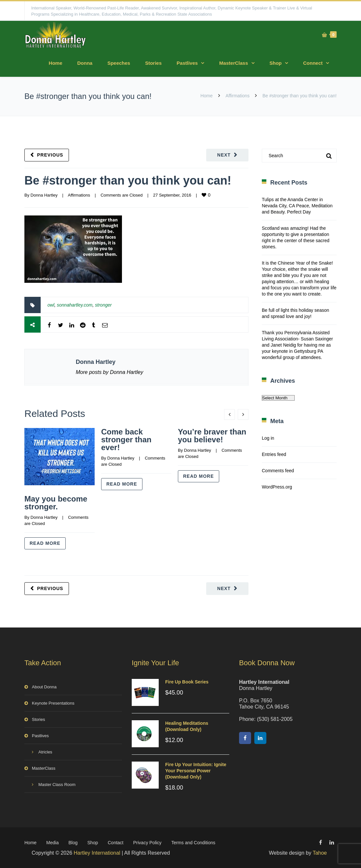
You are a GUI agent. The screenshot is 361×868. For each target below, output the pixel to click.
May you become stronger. (56, 503)
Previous (50, 155)
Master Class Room (57, 785)
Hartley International (97, 853)
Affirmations (238, 96)
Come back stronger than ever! (126, 440)
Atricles (45, 752)
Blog (73, 843)
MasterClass (234, 63)
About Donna (44, 687)
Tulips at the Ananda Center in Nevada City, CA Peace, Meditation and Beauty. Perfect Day (297, 206)
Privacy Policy (147, 843)
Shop (276, 63)
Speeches (119, 63)
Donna (85, 63)
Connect (313, 63)
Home (56, 63)
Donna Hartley (44, 195)
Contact (115, 843)
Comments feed (278, 471)
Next (224, 155)
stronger (103, 305)
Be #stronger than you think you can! (128, 180)
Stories (153, 63)
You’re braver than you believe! (212, 436)
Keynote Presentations (53, 703)
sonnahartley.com (75, 305)
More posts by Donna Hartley (109, 372)
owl (51, 305)
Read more (45, 543)
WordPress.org (277, 487)
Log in (268, 438)
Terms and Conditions (193, 843)
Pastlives (187, 63)
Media (52, 843)
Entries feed (274, 454)
